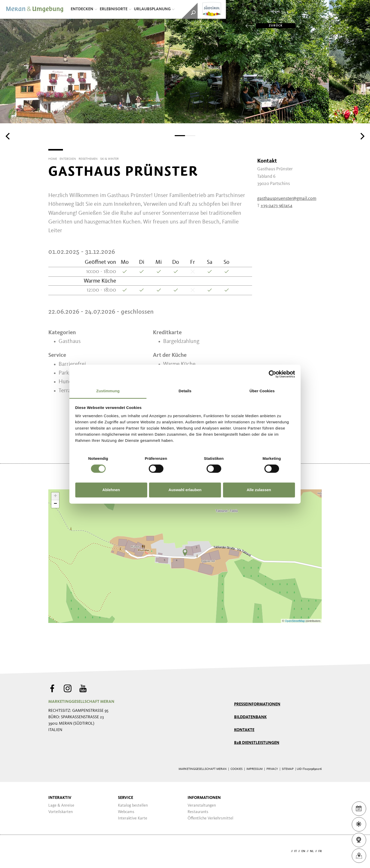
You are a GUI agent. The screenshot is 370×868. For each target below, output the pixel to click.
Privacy (272, 769)
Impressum (255, 769)
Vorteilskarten (61, 812)
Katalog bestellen (133, 806)
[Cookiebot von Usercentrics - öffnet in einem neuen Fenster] (272, 374)
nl (312, 851)
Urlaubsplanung (154, 9)
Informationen (204, 798)
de (288, 851)
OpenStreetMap (295, 621)
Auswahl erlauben (185, 490)
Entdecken (84, 9)
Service (126, 798)
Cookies (237, 769)
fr (320, 851)
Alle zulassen (259, 490)
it (295, 851)
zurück (269, 26)
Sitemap (288, 769)
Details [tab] (185, 391)
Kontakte (244, 730)
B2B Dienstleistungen (257, 743)
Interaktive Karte (133, 818)
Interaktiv (60, 798)
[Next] (362, 136)
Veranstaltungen (202, 806)
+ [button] (55, 496)
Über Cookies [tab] (262, 391)
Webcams (126, 812)
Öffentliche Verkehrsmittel (210, 818)
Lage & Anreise (61, 806)
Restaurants (198, 812)
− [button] (55, 504)
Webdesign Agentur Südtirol (55, 851)
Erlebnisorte (115, 9)
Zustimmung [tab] (108, 391)
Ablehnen (111, 490)
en (303, 851)
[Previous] (8, 136)
